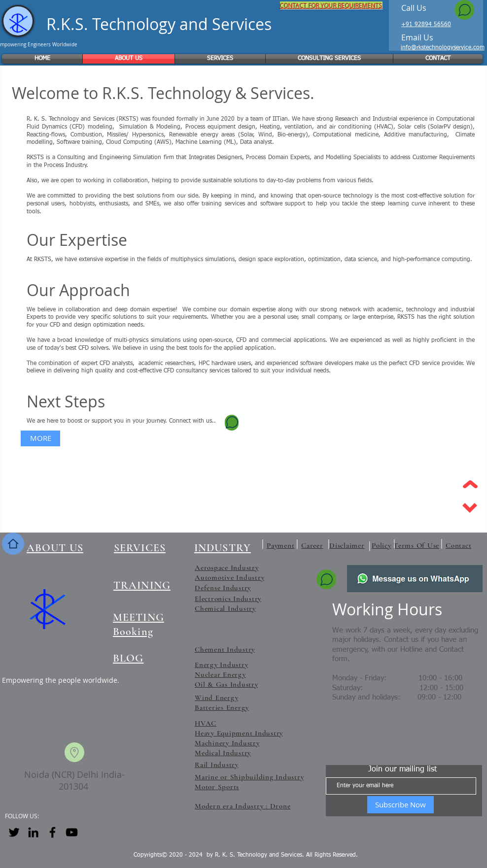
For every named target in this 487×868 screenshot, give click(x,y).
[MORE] (40, 438)
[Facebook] (52, 832)
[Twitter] (14, 832)
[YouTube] (72, 832)
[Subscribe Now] (400, 805)
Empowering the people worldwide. (61, 680)
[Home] (13, 544)
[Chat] (464, 10)
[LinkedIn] (33, 832)
